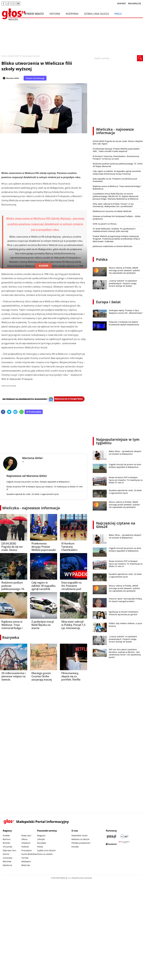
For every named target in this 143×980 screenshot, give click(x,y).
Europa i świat (108, 302)
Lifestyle (41, 839)
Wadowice (26, 861)
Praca (118, 14)
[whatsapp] (22, 412)
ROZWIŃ (44, 266)
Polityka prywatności (81, 843)
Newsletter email (79, 835)
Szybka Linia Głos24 (96, 14)
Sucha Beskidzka (29, 854)
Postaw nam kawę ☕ (35, 78)
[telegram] (15, 412)
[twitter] (9, 412)
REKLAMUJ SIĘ (134, 3)
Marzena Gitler (13, 78)
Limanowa (8, 858)
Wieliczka (26, 865)
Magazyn (41, 835)
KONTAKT (122, 3)
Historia (55, 14)
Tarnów (25, 858)
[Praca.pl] (111, 836)
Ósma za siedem (45, 854)
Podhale (25, 847)
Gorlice (6, 854)
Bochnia (7, 839)
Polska (102, 259)
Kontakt (75, 847)
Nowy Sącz (26, 835)
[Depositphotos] (111, 844)
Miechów (7, 861)
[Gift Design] (124, 844)
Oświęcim (26, 843)
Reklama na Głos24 (80, 839)
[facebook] (3, 412)
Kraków (6, 835)
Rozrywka (72, 14)
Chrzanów (7, 847)
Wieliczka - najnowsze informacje (31, 508)
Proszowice (27, 850)
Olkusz (25, 839)
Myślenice (7, 865)
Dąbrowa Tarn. (10, 850)
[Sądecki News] (124, 836)
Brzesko (6, 843)
